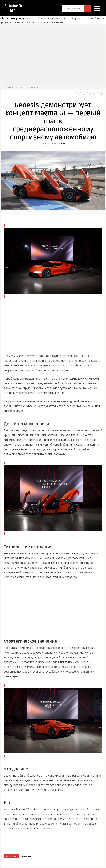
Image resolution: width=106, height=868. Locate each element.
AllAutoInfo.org (9, 18)
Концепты (24, 18)
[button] (97, 8)
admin (62, 144)
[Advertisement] (54, 59)
